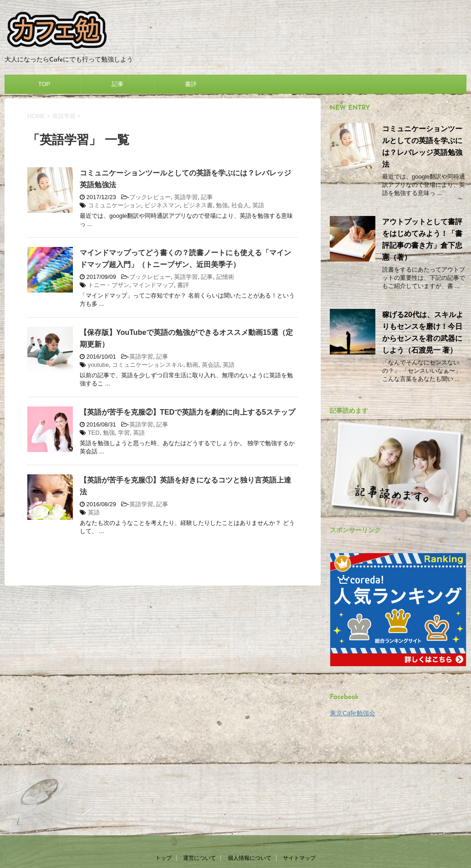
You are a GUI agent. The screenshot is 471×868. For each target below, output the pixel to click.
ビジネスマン (162, 205)
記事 (118, 84)
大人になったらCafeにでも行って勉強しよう (235, 831)
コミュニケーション (115, 205)
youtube (98, 365)
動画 (192, 365)
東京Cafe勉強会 (353, 713)
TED (94, 433)
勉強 (222, 205)
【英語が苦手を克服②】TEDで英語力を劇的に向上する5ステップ (187, 412)
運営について (200, 760)
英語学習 (186, 197)
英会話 (211, 365)
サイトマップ (299, 760)
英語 (258, 205)
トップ (164, 760)
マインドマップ (153, 285)
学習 (124, 433)
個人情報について (250, 760)
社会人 (240, 205)
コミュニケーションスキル (148, 365)
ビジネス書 (198, 205)
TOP (44, 84)
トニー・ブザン (109, 285)
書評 (191, 84)
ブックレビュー (150, 197)
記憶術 (225, 277)
